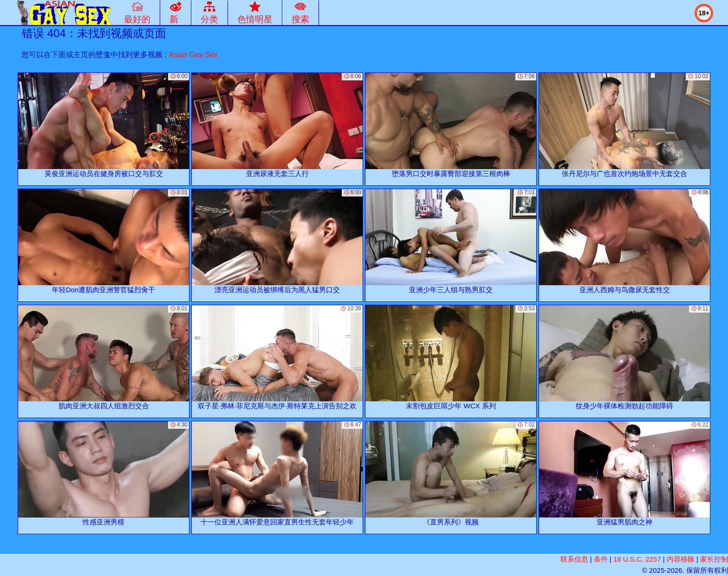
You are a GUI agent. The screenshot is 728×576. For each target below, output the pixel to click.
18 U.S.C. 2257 (637, 559)
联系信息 (574, 559)
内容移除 (681, 559)
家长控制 (714, 559)
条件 (601, 559)
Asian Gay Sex (193, 55)
